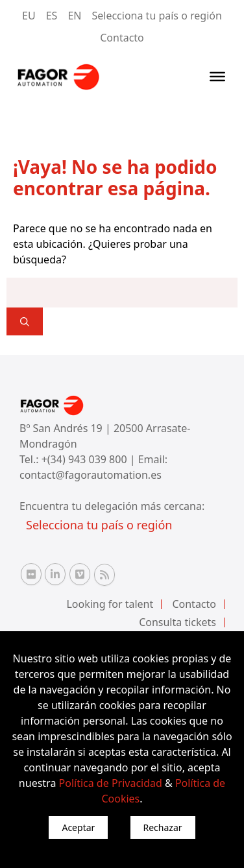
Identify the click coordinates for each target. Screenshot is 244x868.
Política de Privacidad (111, 783)
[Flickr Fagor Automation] (31, 574)
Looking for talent (110, 604)
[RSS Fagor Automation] (104, 575)
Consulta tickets (177, 622)
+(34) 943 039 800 (86, 459)
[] (25, 321)
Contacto (122, 38)
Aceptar (78, 827)
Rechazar (163, 827)
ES (52, 16)
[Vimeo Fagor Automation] (80, 574)
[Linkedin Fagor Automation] (55, 574)
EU (29, 16)
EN (74, 16)
